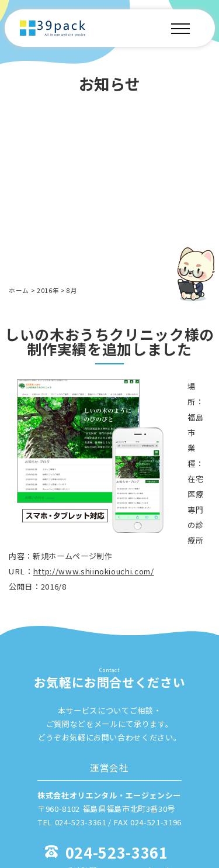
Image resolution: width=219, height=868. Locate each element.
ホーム (19, 290)
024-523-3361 (117, 852)
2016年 (48, 290)
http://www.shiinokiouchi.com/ (94, 571)
